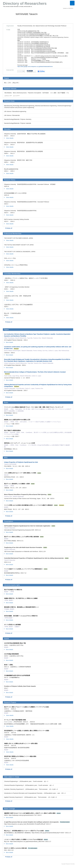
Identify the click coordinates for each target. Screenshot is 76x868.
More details (9, 138)
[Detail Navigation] (72, 3)
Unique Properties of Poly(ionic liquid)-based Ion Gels (21, 462)
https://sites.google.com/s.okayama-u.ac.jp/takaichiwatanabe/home (35, 66)
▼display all (9, 228)
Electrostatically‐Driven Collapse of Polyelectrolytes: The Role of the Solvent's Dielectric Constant (35, 372)
